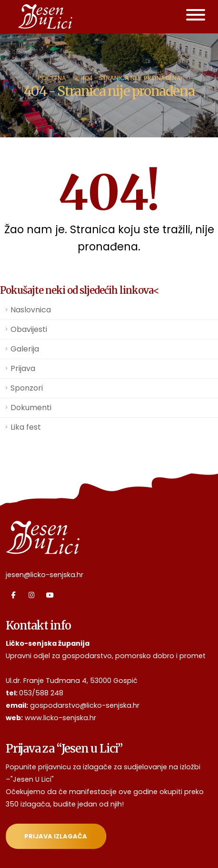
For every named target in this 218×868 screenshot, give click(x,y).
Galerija (25, 349)
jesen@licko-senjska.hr (45, 575)
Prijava (23, 368)
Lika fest (26, 427)
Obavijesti (29, 329)
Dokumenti (31, 408)
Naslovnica (31, 310)
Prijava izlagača (56, 836)
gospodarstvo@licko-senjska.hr (85, 705)
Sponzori (27, 388)
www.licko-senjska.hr (60, 718)
